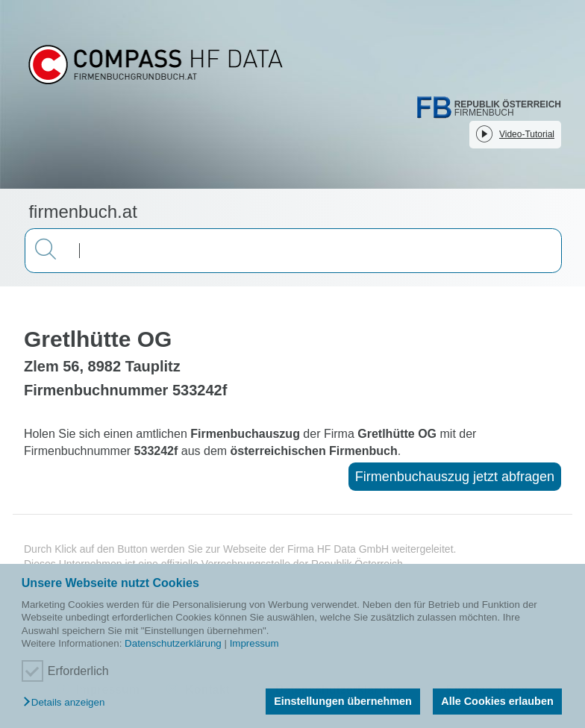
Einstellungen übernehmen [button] (343, 701)
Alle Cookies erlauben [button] (497, 701)
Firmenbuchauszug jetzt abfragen (455, 477)
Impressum (254, 643)
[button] (68, 703)
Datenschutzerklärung (173, 643)
